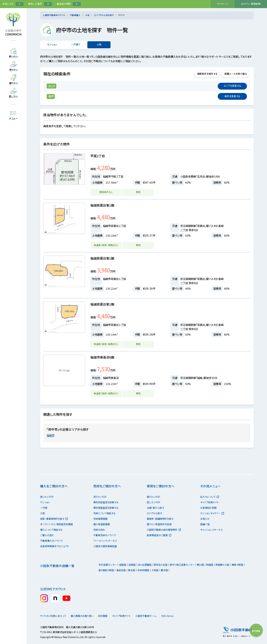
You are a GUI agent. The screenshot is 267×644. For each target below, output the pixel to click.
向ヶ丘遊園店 (145, 565)
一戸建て (76, 45)
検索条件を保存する (202, 74)
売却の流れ (99, 530)
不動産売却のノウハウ (105, 535)
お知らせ (205, 519)
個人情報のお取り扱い (84, 616)
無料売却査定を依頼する (106, 502)
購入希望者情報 (102, 524)
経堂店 (123, 565)
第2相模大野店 (106, 570)
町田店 (210, 565)
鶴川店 (200, 565)
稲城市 (51, 435)
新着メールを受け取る (234, 74)
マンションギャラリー (212, 513)
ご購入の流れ (47, 535)
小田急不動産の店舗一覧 (57, 566)
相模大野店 (237, 565)
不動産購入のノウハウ (51, 541)
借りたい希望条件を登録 (159, 524)
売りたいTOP (100, 497)
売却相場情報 (100, 519)
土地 (87, 15)
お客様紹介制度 (208, 508)
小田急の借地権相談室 (105, 546)
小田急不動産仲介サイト (54, 15)
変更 (232, 86)
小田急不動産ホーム (154, 616)
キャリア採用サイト (210, 502)
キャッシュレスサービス (211, 530)
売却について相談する (104, 513)
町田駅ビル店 (222, 565)
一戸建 (44, 508)
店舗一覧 (205, 524)
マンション (52, 45)
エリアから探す (154, 513)
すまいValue (179, 616)
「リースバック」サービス (105, 541)
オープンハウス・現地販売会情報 (56, 524)
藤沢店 (164, 570)
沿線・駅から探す (155, 508)
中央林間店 (143, 570)
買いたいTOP (47, 497)
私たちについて (210, 497)
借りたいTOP (153, 497)
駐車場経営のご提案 (159, 535)
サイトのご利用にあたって (53, 616)
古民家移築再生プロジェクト (55, 546)
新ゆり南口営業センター (182, 565)
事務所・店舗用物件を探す (160, 519)
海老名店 (121, 570)
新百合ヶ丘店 (161, 565)
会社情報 (108, 616)
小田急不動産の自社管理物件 (164, 530)
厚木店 (132, 570)
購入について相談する (51, 530)
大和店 (155, 570)
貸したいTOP (153, 502)
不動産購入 (75, 15)
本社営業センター (108, 565)
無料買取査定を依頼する (106, 508)
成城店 (132, 565)
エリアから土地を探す (104, 15)
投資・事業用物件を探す (54, 519)
